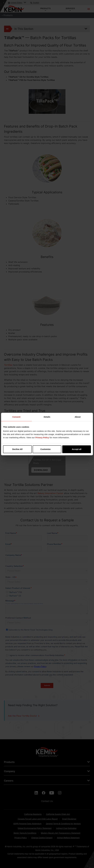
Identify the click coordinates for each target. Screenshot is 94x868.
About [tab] (78, 417)
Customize (47, 449)
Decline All (17, 449)
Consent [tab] (16, 417)
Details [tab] (47, 417)
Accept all (77, 449)
